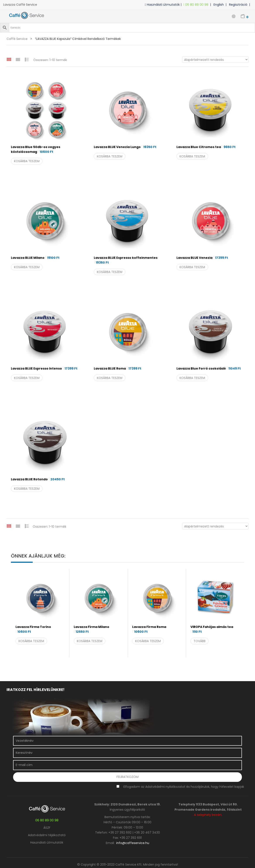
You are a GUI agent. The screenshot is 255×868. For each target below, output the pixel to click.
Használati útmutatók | (164, 5)
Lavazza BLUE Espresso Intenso (44, 368)
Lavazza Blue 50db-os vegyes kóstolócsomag (36, 149)
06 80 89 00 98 (197, 5)
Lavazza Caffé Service (20, 5)
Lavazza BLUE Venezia (202, 258)
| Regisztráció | (239, 5)
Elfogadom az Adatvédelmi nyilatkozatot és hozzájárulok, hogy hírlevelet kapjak (184, 787)
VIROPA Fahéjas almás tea (212, 629)
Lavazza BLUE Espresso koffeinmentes (126, 260)
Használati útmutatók (47, 842)
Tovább (199, 641)
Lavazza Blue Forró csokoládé (209, 368)
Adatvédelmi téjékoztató (47, 835)
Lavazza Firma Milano (92, 629)
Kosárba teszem (27, 161)
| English (218, 5)
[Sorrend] (215, 60)
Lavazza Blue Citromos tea (206, 147)
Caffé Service (17, 39)
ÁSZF (47, 828)
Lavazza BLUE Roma (118, 368)
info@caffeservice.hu (133, 843)
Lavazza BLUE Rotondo (38, 479)
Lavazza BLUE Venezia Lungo (125, 147)
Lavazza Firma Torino (33, 629)
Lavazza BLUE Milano (35, 258)
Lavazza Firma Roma (149, 629)
